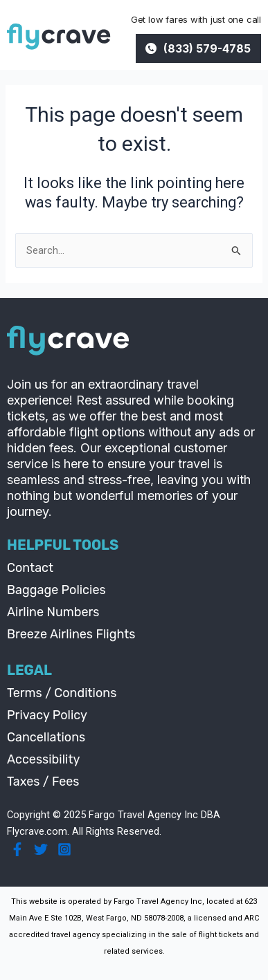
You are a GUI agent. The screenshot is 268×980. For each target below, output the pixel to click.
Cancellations (46, 737)
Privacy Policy (47, 715)
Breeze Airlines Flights (71, 634)
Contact (30, 568)
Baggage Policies (56, 590)
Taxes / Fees (43, 782)
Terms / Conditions (62, 693)
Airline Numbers (53, 612)
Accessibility (43, 759)
